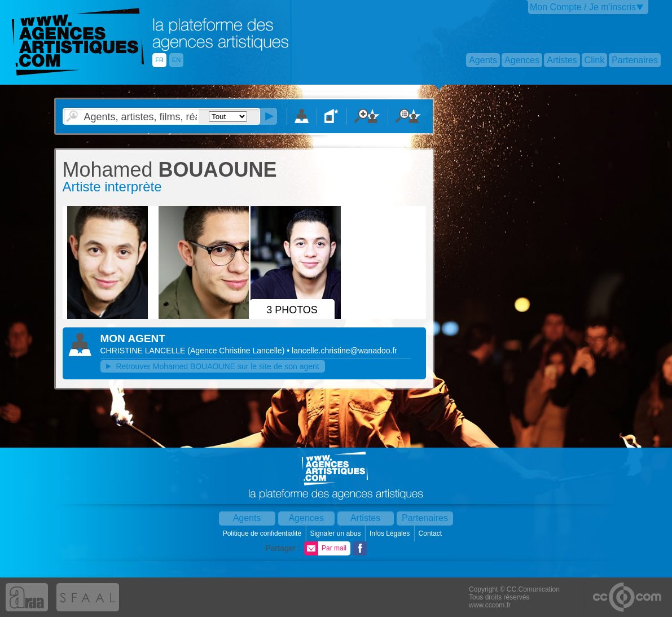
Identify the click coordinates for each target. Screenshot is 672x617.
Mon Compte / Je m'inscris (583, 7)
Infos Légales (391, 533)
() (237, 351)
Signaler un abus (336, 533)
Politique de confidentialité (263, 533)
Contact (431, 533)
